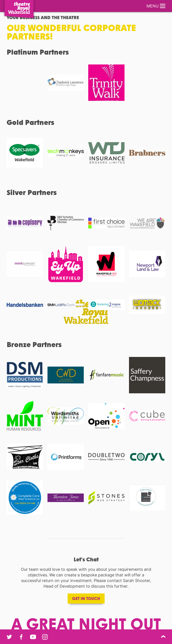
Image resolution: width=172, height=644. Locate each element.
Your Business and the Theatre (43, 17)
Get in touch (86, 598)
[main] (86, 316)
